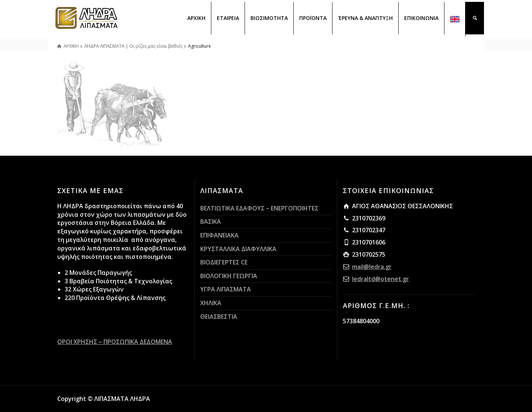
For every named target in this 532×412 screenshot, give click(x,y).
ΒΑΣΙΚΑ (211, 222)
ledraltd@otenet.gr (381, 279)
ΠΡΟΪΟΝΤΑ (313, 18)
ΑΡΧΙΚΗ (196, 18)
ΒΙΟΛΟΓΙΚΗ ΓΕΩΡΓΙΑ (229, 276)
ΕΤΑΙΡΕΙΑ (228, 18)
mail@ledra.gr (372, 267)
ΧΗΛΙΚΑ (211, 303)
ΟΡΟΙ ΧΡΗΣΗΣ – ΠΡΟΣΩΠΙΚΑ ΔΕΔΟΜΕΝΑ (115, 342)
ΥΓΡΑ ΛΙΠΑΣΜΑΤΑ (226, 289)
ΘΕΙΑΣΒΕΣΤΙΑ (219, 317)
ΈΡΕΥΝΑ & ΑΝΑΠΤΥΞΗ (365, 18)
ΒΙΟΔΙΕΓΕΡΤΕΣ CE (224, 262)
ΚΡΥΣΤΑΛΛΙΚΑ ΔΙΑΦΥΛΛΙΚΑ (238, 249)
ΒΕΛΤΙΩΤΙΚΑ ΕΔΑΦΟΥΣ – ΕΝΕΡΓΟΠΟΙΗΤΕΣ (259, 208)
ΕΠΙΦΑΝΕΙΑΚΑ (219, 235)
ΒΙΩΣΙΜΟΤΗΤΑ (269, 18)
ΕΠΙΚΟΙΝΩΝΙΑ (421, 18)
